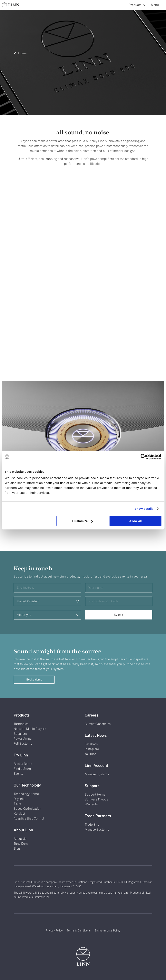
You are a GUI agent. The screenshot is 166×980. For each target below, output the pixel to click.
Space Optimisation (27, 809)
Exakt (17, 804)
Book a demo (34, 680)
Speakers (20, 734)
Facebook (91, 744)
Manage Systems (97, 774)
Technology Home (26, 794)
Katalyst (19, 813)
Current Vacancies (98, 724)
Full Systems (23, 743)
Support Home (95, 794)
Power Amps (23, 739)
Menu (157, 5)
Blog (17, 848)
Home (22, 53)
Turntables (21, 724)
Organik (19, 799)
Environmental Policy (108, 930)
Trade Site (92, 825)
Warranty (91, 804)
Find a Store (22, 769)
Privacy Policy (54, 930)
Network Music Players (30, 729)
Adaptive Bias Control (29, 818)
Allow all (135, 521)
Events (18, 774)
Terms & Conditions (79, 930)
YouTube (91, 754)
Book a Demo (23, 764)
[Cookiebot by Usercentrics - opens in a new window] (143, 457)
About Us (20, 839)
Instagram (92, 749)
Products (137, 5)
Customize (82, 521)
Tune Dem (21, 844)
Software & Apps (96, 799)
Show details (144, 509)
